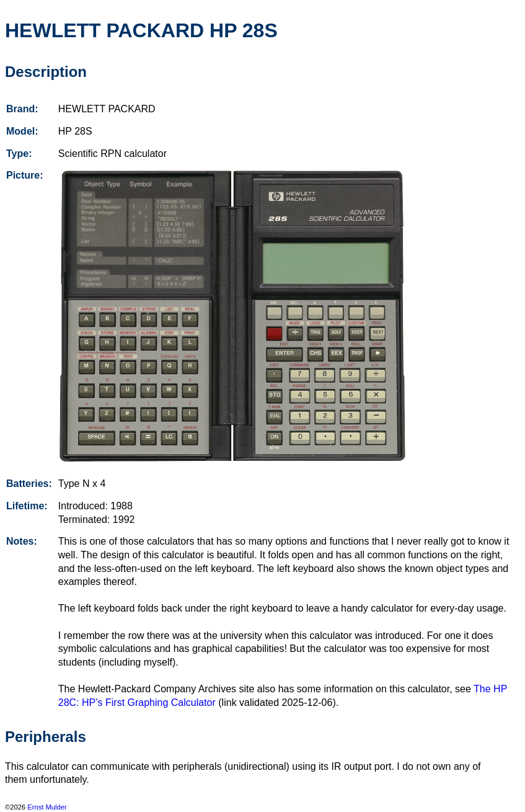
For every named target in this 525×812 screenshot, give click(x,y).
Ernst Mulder (47, 807)
